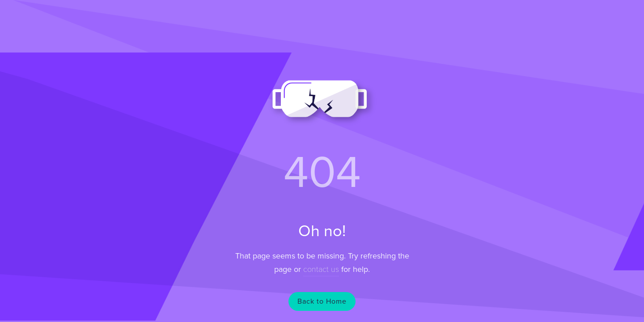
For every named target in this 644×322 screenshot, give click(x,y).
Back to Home (322, 301)
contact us (321, 269)
